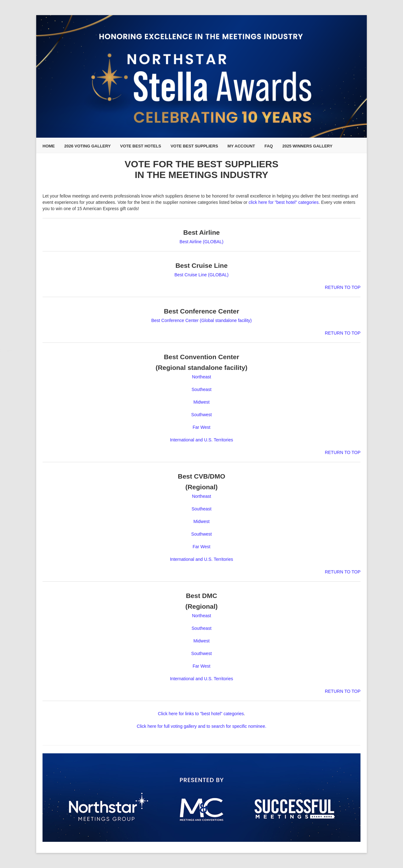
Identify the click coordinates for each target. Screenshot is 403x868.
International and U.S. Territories (202, 440)
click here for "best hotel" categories (284, 202)
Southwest (201, 415)
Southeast (201, 389)
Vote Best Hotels (141, 146)
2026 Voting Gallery (88, 146)
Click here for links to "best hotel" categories (201, 714)
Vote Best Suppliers (194, 146)
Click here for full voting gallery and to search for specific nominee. (201, 726)
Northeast (202, 377)
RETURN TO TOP (343, 287)
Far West (202, 427)
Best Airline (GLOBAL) (201, 242)
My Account (241, 146)
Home (49, 146)
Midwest (201, 402)
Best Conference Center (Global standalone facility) (201, 320)
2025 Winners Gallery (307, 146)
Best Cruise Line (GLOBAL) (201, 275)
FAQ (269, 146)
